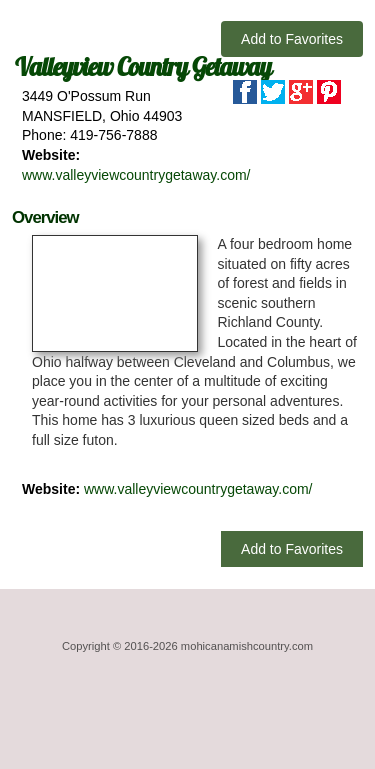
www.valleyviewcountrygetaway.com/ (136, 175)
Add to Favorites (292, 39)
